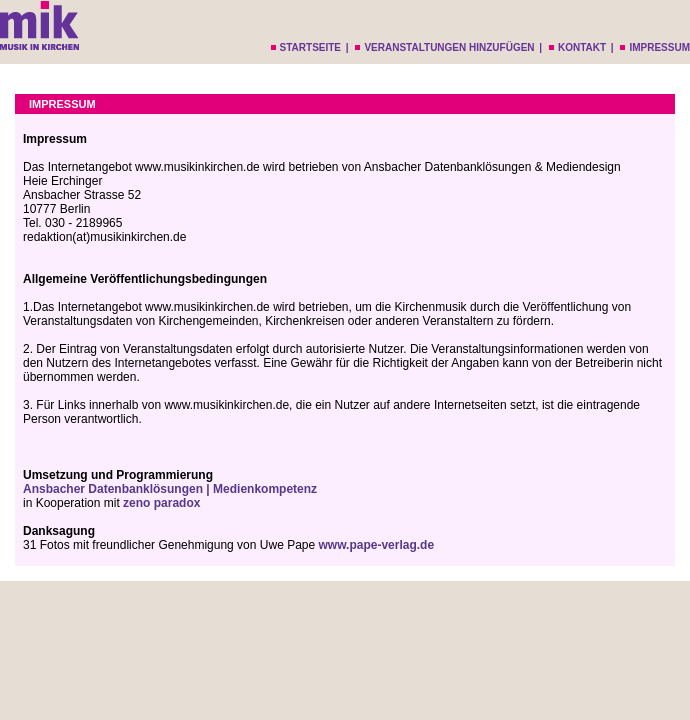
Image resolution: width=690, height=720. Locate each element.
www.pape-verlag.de (377, 545)
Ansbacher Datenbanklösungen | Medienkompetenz (170, 489)
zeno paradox (161, 503)
